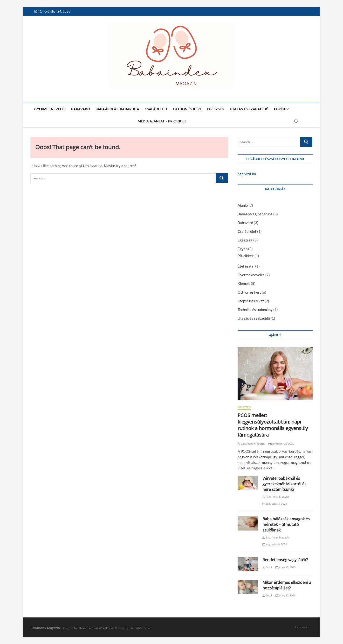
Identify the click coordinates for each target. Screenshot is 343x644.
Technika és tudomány (255, 310)
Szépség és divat (251, 301)
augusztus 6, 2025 (275, 504)
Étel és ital (246, 266)
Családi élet (156, 109)
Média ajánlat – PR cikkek (162, 121)
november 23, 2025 (281, 444)
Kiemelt (244, 283)
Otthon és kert (187, 109)
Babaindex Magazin (251, 444)
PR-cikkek (246, 256)
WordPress (106, 628)
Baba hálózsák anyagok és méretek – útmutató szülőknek (286, 524)
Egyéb (279, 109)
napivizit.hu (247, 174)
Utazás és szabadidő (249, 109)
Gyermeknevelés (50, 109)
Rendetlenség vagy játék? (285, 560)
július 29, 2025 (285, 567)
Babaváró (81, 109)
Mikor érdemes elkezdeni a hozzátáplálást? (287, 585)
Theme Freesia (88, 628)
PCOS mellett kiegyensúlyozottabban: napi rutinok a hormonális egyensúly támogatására (273, 425)
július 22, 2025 (285, 595)
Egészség (216, 109)
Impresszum (302, 627)
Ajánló (243, 205)
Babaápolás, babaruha (117, 109)
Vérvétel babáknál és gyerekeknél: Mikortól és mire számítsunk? (284, 484)
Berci (267, 567)
